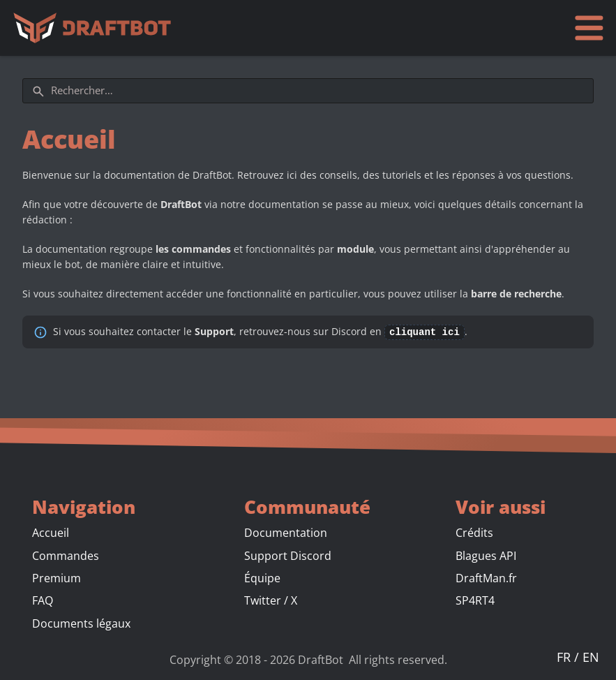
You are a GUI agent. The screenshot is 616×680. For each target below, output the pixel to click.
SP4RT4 (475, 600)
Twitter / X (271, 600)
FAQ (43, 600)
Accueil (51, 532)
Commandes (66, 555)
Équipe (262, 577)
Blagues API (486, 555)
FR (565, 656)
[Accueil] (96, 28)
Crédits (474, 532)
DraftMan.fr (486, 577)
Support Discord (288, 555)
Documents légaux (81, 623)
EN (591, 656)
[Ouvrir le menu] (589, 28)
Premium (57, 577)
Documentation (286, 532)
